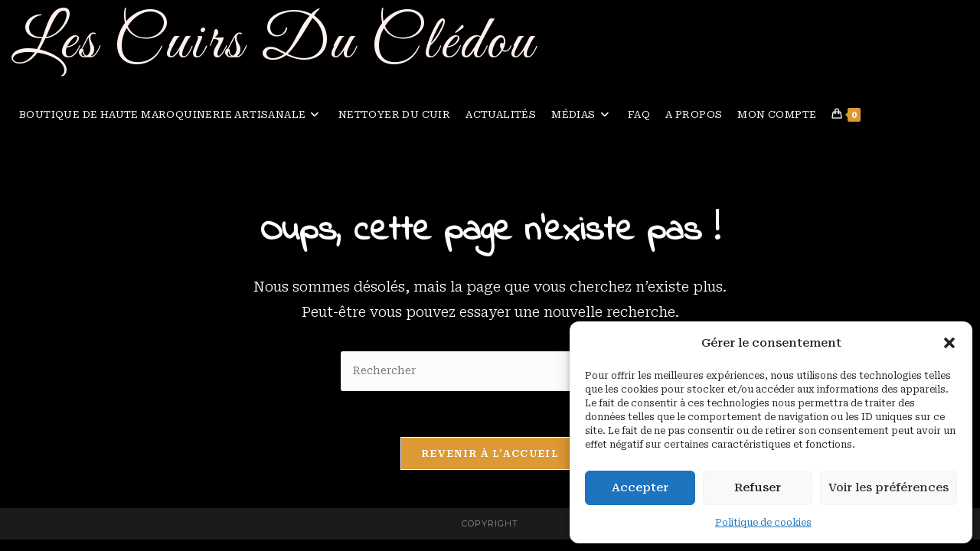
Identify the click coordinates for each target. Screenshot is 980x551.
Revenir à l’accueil (490, 454)
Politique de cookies (763, 523)
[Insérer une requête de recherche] (490, 372)
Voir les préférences (889, 487)
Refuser (758, 487)
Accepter (640, 487)
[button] (949, 343)
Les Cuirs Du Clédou (274, 43)
